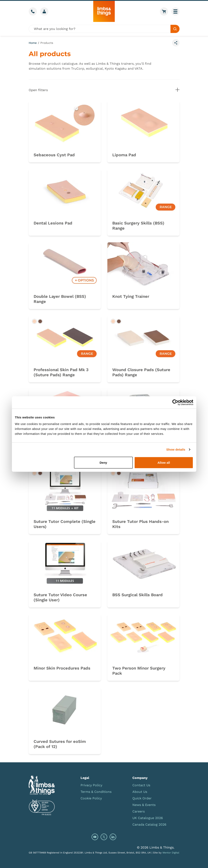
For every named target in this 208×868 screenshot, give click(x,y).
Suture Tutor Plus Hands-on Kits (140, 524)
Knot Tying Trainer (131, 296)
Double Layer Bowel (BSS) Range (60, 299)
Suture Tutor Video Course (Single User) (60, 597)
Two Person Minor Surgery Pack (139, 671)
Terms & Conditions (96, 792)
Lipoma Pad (124, 155)
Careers (139, 811)
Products (47, 43)
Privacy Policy (91, 785)
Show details (176, 449)
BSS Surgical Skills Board (138, 595)
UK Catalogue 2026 (148, 818)
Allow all (164, 462)
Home (33, 43)
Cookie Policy (91, 798)
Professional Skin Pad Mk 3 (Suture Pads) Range (61, 372)
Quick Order (142, 798)
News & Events (144, 805)
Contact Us (141, 785)
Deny (103, 462)
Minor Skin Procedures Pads (62, 668)
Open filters (104, 90)
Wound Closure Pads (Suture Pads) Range (141, 372)
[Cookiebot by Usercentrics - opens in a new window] (175, 402)
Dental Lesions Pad (53, 223)
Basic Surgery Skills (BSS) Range (138, 226)
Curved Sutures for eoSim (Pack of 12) (60, 744)
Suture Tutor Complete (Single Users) (65, 524)
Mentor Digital (171, 853)
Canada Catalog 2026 (149, 824)
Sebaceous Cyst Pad (54, 155)
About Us (140, 792)
